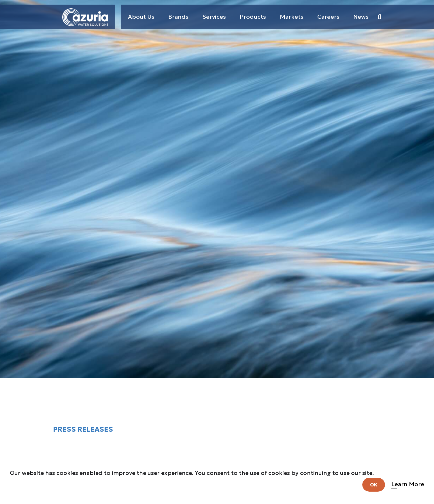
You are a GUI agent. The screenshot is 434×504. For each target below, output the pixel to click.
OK (374, 484)
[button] (379, 17)
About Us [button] (141, 17)
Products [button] (253, 17)
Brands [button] (178, 17)
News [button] (361, 17)
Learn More (408, 484)
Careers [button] (328, 17)
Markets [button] (292, 17)
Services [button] (214, 17)
